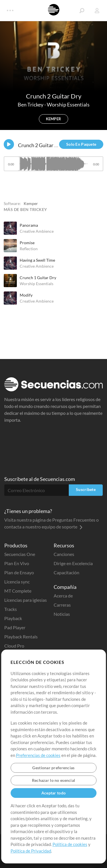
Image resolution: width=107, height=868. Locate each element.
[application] (53, 166)
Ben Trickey (31, 104)
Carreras (62, 605)
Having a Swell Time (37, 260)
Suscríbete (86, 489)
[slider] (53, 164)
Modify (26, 295)
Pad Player (15, 627)
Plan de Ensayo (19, 572)
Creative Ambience (37, 231)
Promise (27, 243)
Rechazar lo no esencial (53, 780)
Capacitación (66, 572)
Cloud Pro (14, 646)
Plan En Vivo (17, 563)
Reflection (29, 249)
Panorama (29, 225)
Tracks (11, 609)
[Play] (9, 144)
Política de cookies (70, 844)
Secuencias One (20, 554)
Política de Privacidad (31, 851)
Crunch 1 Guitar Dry (38, 278)
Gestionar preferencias (53, 768)
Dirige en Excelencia (73, 563)
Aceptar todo (53, 793)
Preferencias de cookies (38, 755)
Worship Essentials (68, 104)
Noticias (62, 614)
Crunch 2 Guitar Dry (40, 145)
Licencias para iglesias (26, 600)
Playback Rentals (21, 637)
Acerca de (63, 596)
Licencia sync (17, 582)
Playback (13, 618)
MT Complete (18, 591)
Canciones (64, 554)
